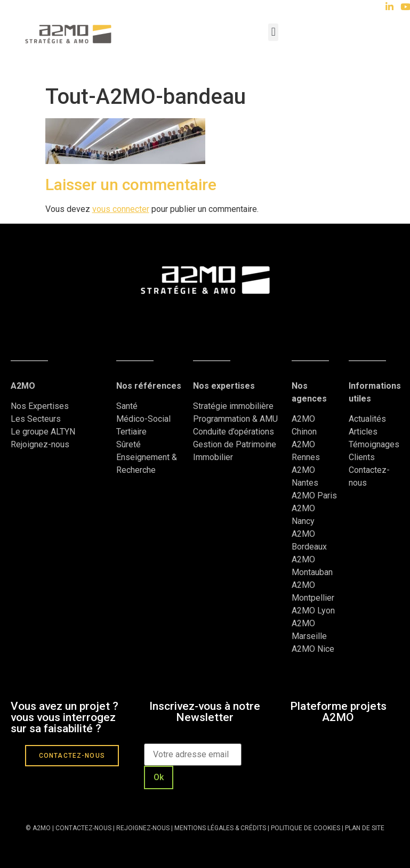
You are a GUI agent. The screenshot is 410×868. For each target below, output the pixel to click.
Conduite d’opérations (234, 432)
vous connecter (121, 209)
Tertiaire (131, 432)
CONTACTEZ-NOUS (83, 828)
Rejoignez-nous (40, 444)
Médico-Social (143, 419)
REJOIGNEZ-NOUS (142, 828)
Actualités (368, 419)
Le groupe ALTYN (43, 432)
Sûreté (128, 444)
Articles (363, 432)
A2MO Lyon (313, 611)
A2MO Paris (314, 496)
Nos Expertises (40, 406)
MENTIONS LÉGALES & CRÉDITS (220, 828)
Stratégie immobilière (233, 406)
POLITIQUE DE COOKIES (306, 828)
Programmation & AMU (235, 419)
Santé (127, 406)
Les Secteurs (36, 419)
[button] (273, 32)
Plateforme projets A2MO (338, 712)
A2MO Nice (313, 649)
